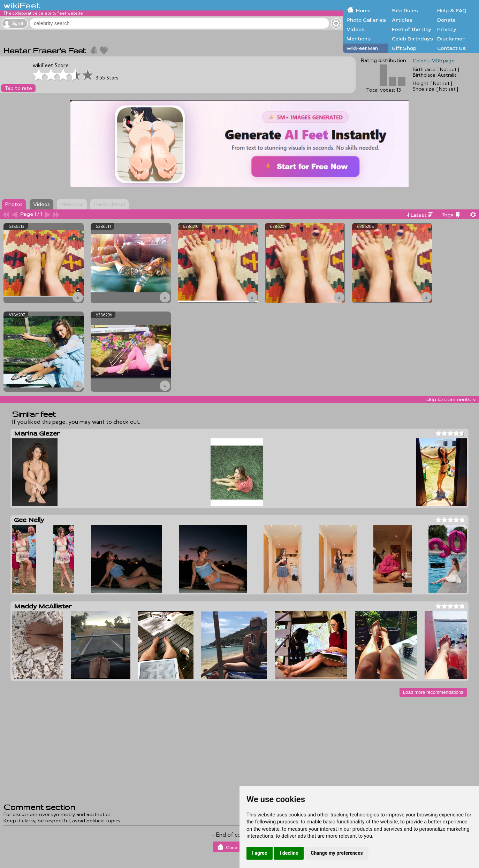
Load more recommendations (433, 692)
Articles (402, 20)
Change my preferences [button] (337, 853)
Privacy (447, 29)
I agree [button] (260, 853)
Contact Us (451, 48)
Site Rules (405, 11)
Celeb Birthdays (412, 39)
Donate (446, 20)
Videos (356, 29)
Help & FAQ (452, 11)
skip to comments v (450, 399)
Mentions (359, 39)
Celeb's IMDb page (434, 61)
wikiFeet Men (362, 48)
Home (363, 11)
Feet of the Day (412, 29)
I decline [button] (289, 853)
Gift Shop (404, 48)
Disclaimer (451, 39)
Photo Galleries (366, 20)
